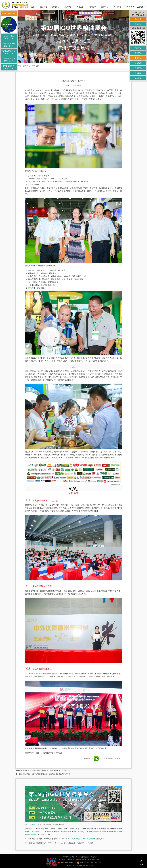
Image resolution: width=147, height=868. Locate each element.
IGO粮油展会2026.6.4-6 (9, 37)
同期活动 (93, 7)
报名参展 (138, 19)
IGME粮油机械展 (94, 860)
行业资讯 (138, 68)
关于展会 (44, 7)
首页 (33, 7)
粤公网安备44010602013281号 (89, 863)
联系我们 (86, 857)
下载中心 (138, 48)
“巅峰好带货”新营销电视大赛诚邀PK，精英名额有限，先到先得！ (46, 771)
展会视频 (138, 78)
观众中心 (68, 7)
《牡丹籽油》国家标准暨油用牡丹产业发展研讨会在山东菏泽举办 (46, 774)
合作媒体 (138, 73)
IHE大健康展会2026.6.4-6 (9, 45)
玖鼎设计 (94, 857)
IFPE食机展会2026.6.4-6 (9, 67)
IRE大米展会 (78, 832)
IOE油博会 (35, 832)
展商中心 (56, 7)
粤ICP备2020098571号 (67, 863)
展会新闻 (36, 66)
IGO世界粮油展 (102, 758)
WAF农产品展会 (74, 839)
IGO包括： (63, 860)
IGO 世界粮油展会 (68, 857)
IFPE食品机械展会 (90, 839)
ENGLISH (130, 7)
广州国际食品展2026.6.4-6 (9, 60)
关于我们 (117, 7)
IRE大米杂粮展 (81, 860)
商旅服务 (80, 7)
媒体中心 (105, 7)
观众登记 (138, 24)
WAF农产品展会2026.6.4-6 (9, 52)
